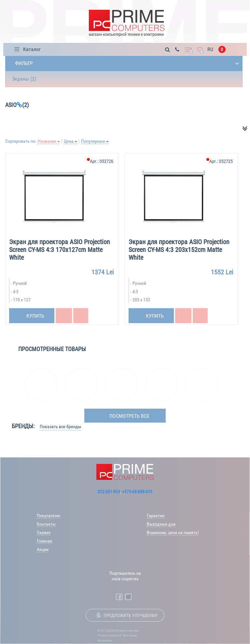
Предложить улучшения (130, 615)
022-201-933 (109, 492)
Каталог (32, 49)
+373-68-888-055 (137, 492)
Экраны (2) (24, 79)
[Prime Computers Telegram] (128, 597)
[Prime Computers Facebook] (119, 597)
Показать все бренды (61, 427)
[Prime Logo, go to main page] (127, 23)
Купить (35, 316)
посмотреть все (129, 416)
